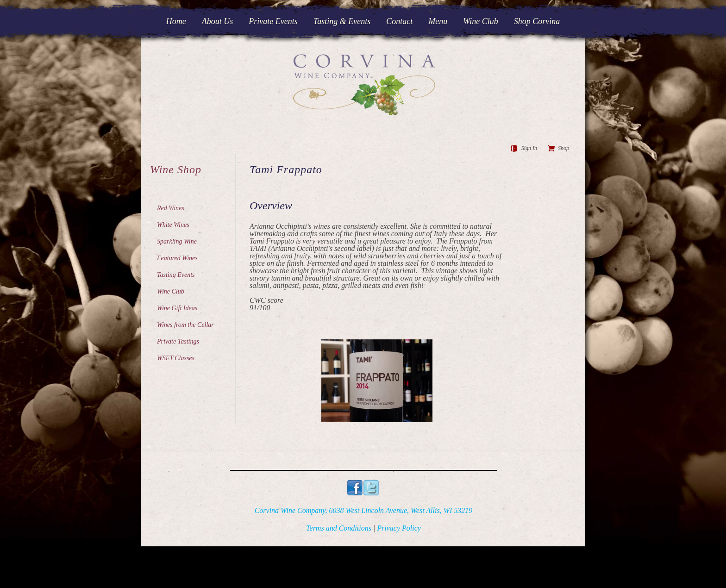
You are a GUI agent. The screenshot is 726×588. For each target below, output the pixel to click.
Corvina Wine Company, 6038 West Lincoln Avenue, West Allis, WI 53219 (364, 510)
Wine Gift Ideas (177, 308)
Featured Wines (177, 258)
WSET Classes (176, 358)
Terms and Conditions (339, 528)
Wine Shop (176, 169)
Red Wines (171, 208)
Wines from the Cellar (185, 325)
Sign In (529, 148)
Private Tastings (178, 341)
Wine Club (171, 291)
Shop (563, 148)
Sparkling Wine (177, 241)
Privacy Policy (399, 528)
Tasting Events (176, 275)
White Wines (173, 225)
